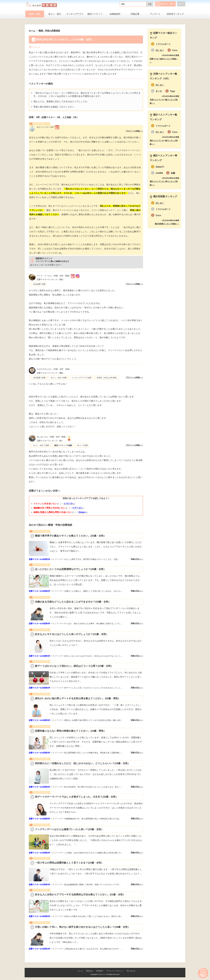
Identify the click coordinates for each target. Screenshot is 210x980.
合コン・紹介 (55, 14)
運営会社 (89, 971)
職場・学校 (35, 14)
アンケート (155, 14)
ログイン (181, 4)
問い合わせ (131, 971)
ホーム (80, 971)
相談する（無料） (165, 4)
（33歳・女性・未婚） (54, 369)
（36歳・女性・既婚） (54, 276)
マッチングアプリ (75, 14)
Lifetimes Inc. (102, 974)
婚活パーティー (95, 14)
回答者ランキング (175, 14)
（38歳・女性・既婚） (52, 437)
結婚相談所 (115, 14)
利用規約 (100, 971)
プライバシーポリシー (115, 971)
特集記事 (135, 14)
